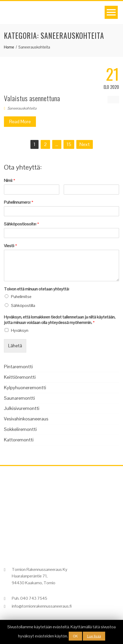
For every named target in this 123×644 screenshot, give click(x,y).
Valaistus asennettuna (32, 98)
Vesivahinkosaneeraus (26, 419)
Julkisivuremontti (22, 408)
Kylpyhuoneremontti (25, 388)
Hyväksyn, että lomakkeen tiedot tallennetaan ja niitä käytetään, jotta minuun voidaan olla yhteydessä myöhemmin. (60, 320)
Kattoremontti (19, 440)
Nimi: (10, 181)
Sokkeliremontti (20, 429)
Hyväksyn (20, 330)
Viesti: (10, 246)
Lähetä (15, 346)
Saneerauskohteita (22, 108)
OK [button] (75, 636)
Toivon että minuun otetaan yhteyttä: (37, 289)
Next (85, 144)
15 (69, 144)
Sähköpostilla (23, 305)
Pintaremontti (18, 367)
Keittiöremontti (20, 377)
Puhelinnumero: (19, 202)
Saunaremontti (19, 398)
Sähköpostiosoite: (22, 224)
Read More (20, 121)
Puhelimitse (21, 297)
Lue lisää (94, 636)
